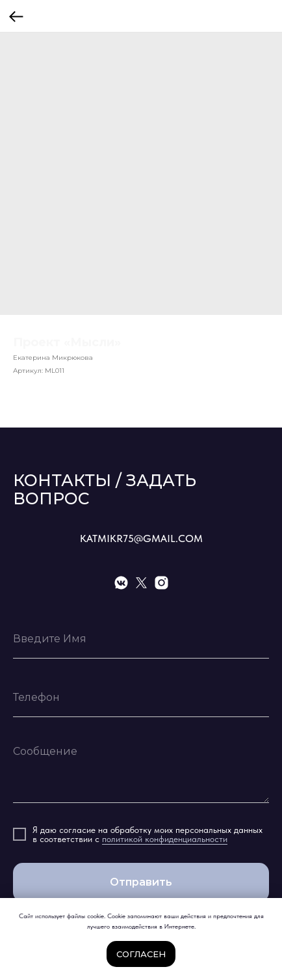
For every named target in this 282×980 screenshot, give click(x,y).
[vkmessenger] (121, 583)
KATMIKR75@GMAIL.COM (141, 538)
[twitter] (141, 583)
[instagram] (161, 583)
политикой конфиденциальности (165, 839)
